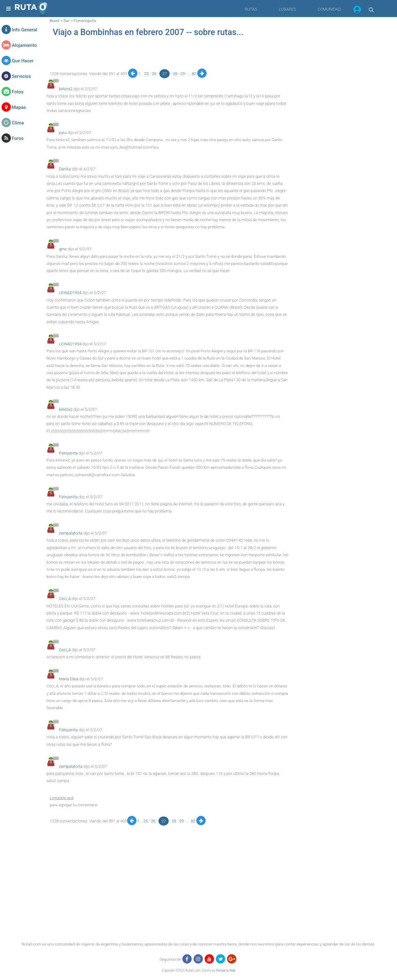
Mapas (19, 107)
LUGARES (287, 9)
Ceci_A (65, 599)
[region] (167, 55)
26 (155, 74)
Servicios (21, 76)
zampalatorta (71, 533)
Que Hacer (23, 61)
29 (183, 74)
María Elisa (69, 679)
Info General (25, 30)
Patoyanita (68, 453)
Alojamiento (24, 45)
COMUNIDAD (329, 9)
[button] (357, 11)
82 (194, 74)
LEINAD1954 (70, 293)
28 (176, 74)
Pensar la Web (226, 971)
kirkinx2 (66, 89)
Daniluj (65, 169)
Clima (18, 123)
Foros (18, 138)
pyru (63, 133)
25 (147, 74)
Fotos (18, 92)
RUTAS (251, 9)
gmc (63, 249)
